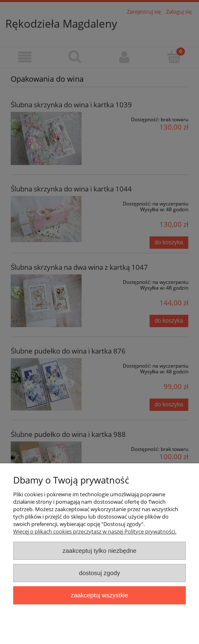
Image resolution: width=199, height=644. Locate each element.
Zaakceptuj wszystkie (99, 595)
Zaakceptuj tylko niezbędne (99, 551)
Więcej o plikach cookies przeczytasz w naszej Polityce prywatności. (95, 531)
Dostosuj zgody (100, 573)
